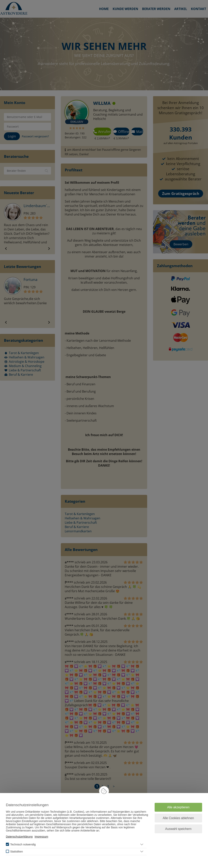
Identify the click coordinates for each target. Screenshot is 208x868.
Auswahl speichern (178, 829)
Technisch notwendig (23, 844)
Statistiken (17, 852)
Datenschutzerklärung (19, 837)
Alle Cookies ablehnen (178, 818)
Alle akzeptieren (178, 807)
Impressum (41, 837)
